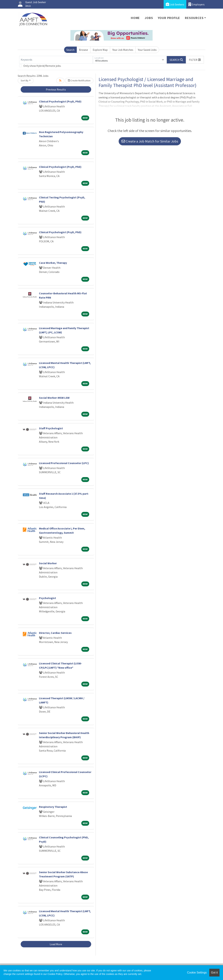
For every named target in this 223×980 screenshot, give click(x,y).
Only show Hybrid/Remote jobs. (42, 66)
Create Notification (79, 80)
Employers (196, 4)
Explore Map (100, 50)
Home (135, 18)
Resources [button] (194, 18)
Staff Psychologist (51, 428)
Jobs (149, 18)
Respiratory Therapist (53, 807)
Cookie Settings (197, 973)
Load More (56, 944)
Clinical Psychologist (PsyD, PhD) (60, 101)
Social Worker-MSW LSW (54, 398)
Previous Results (56, 89)
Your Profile (169, 18)
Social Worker (48, 563)
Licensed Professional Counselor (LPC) (64, 463)
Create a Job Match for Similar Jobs (150, 141)
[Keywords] (56, 60)
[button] (195, 60)
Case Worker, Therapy (53, 263)
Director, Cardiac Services (55, 633)
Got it (214, 973)
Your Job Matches (123, 50)
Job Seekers (175, 4)
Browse (83, 50)
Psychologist (47, 598)
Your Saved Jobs (147, 50)
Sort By (25, 80)
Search (70, 50)
